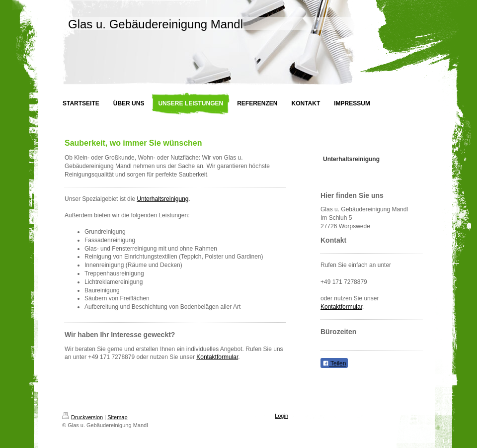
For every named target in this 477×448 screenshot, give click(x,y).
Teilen (334, 363)
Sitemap (117, 417)
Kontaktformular (217, 357)
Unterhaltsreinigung (162, 199)
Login (281, 416)
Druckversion (82, 417)
